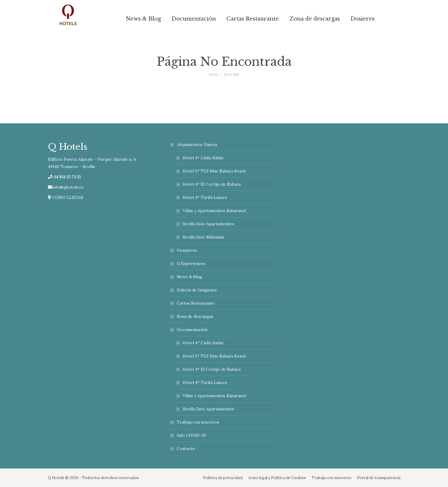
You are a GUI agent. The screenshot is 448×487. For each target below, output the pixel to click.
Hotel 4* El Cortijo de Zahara (212, 184)
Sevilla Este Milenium (203, 237)
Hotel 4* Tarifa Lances (205, 197)
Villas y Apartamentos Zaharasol (214, 211)
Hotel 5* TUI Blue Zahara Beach (214, 171)
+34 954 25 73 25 (67, 177)
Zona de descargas (195, 316)
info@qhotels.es (66, 187)
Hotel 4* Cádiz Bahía (203, 158)
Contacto (186, 449)
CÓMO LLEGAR (66, 197)
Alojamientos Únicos (194, 145)
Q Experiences (191, 263)
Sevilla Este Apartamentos (208, 224)
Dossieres (187, 250)
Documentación (189, 330)
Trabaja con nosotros (198, 422)
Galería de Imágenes (197, 290)
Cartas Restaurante (196, 303)
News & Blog (189, 277)
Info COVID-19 (191, 435)
